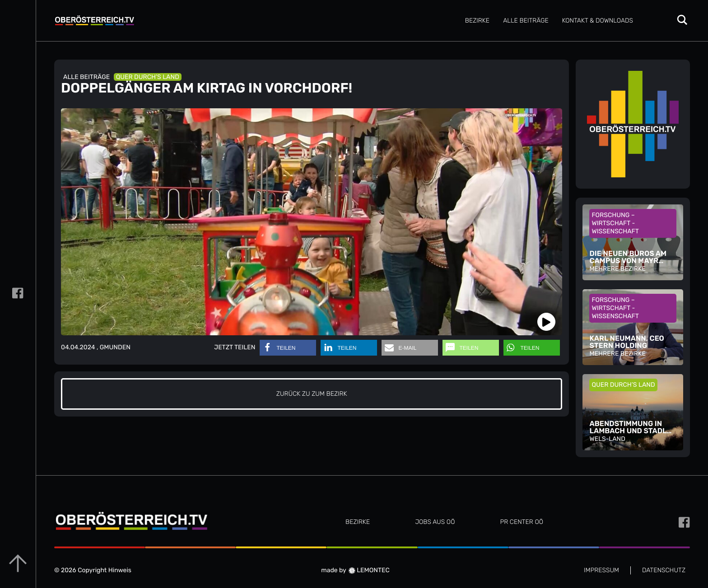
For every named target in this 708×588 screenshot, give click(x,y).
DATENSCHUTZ (664, 570)
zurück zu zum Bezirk (312, 394)
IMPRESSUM (601, 570)
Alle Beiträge (526, 21)
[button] (288, 348)
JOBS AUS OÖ (435, 522)
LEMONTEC (369, 570)
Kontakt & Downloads (598, 21)
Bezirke (477, 21)
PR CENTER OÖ (522, 522)
